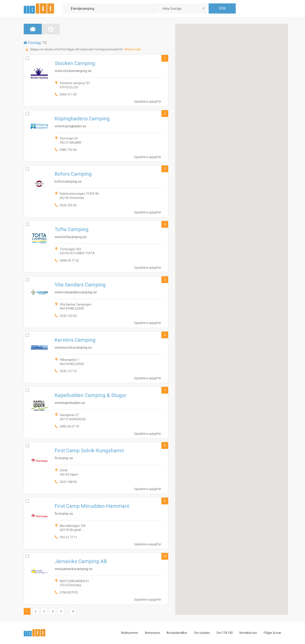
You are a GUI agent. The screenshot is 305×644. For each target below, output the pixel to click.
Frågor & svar (272, 633)
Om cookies (202, 633)
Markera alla (133, 49)
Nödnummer (130, 633)
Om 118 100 (225, 633)
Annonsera (152, 633)
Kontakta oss (248, 633)
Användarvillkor (177, 633)
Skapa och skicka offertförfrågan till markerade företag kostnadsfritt (76, 49)
